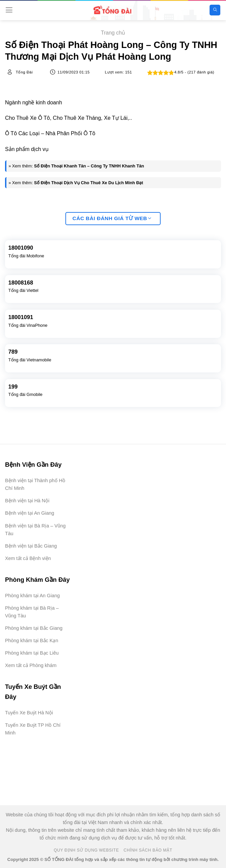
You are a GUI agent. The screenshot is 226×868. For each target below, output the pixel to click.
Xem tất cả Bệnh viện (28, 558)
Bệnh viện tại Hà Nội (27, 501)
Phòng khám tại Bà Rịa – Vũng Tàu (32, 612)
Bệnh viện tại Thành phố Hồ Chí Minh (35, 484)
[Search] (215, 10)
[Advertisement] (192, 834)
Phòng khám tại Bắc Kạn (32, 641)
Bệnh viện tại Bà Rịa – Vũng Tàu (35, 530)
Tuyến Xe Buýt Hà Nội (29, 713)
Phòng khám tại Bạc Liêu (32, 653)
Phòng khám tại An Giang (32, 596)
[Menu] (9, 10)
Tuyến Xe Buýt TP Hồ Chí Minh (33, 729)
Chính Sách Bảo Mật (148, 850)
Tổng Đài (24, 72)
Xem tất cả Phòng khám (31, 665)
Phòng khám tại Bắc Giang (34, 628)
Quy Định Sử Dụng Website (86, 850)
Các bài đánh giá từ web (112, 219)
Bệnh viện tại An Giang (30, 513)
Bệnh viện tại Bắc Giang (31, 546)
